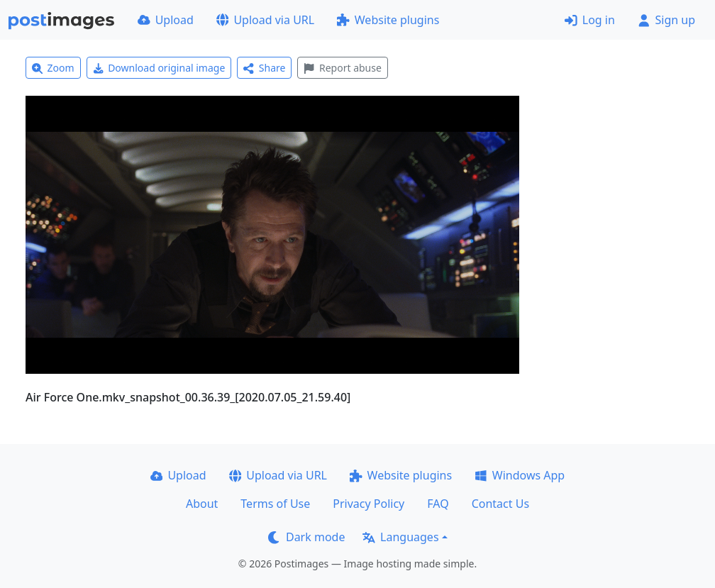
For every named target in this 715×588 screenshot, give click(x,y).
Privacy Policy (368, 504)
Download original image (159, 68)
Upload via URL (265, 20)
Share (264, 68)
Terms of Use (275, 504)
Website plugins (388, 20)
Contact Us (500, 504)
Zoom (53, 68)
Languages (400, 537)
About (202, 504)
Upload (166, 20)
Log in (590, 20)
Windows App (520, 475)
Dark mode (306, 537)
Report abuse (342, 68)
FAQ (438, 504)
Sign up (666, 20)
